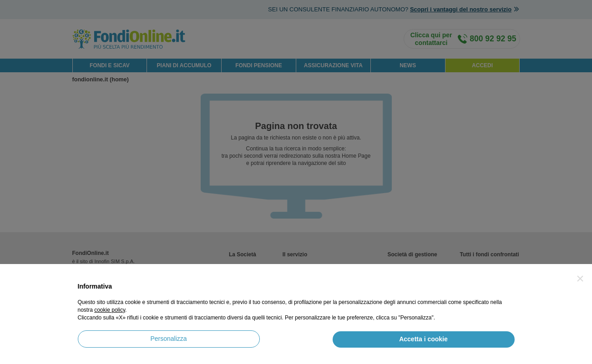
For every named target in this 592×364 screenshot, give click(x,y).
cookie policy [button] (110, 310)
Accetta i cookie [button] (423, 339)
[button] (580, 279)
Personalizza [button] (168, 339)
